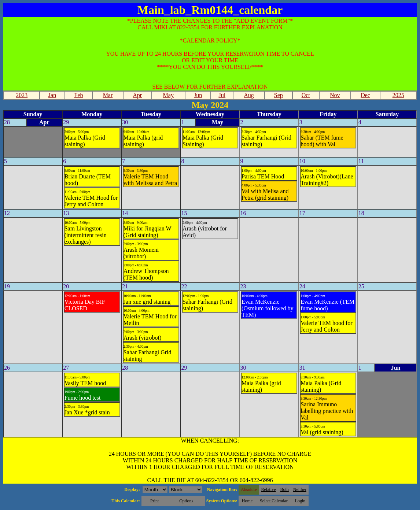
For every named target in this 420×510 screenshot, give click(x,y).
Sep (279, 95)
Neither (300, 489)
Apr (137, 95)
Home (247, 501)
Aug (249, 95)
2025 (398, 95)
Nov (335, 95)
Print (154, 501)
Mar (108, 95)
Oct (306, 95)
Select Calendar (274, 501)
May (168, 95)
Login (300, 501)
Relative (269, 489)
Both (285, 489)
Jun (198, 95)
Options (186, 501)
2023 (22, 95)
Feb (78, 95)
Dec (365, 95)
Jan (52, 95)
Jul (222, 95)
